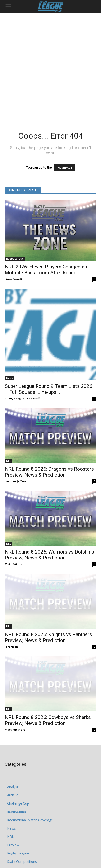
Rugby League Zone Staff (22, 398)
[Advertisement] (50, 66)
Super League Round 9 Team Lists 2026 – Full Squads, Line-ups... (48, 389)
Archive (13, 776)
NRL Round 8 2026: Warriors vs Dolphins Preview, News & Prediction (49, 555)
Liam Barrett (14, 279)
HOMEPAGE (65, 168)
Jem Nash (11, 637)
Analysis (13, 767)
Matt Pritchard (15, 564)
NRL (9, 461)
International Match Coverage (30, 800)
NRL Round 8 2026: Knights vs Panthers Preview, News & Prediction (48, 628)
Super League (18, 859)
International (17, 792)
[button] (8, 6)
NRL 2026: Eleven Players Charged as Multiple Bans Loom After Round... (46, 270)
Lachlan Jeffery (15, 481)
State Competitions (22, 842)
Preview (13, 825)
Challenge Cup (18, 784)
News (9, 378)
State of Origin (18, 850)
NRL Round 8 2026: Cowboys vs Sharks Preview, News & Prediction (48, 701)
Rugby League (15, 259)
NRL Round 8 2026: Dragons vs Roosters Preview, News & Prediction (49, 472)
